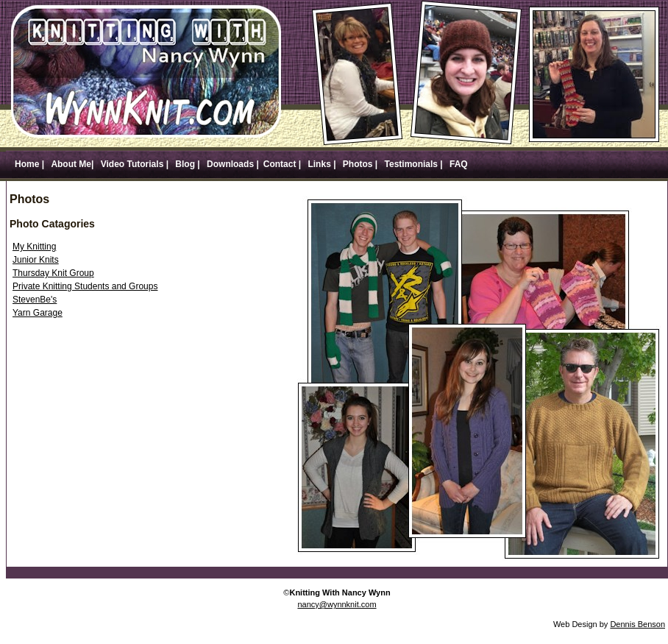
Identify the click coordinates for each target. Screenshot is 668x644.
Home (27, 164)
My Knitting (34, 247)
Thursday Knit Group (53, 273)
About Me (71, 164)
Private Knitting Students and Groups (85, 286)
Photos (358, 164)
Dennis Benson (637, 624)
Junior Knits (36, 260)
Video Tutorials (132, 164)
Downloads (230, 164)
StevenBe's (35, 300)
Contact (281, 164)
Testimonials (411, 164)
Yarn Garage (38, 313)
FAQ (458, 164)
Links (319, 164)
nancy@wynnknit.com (337, 604)
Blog (185, 164)
